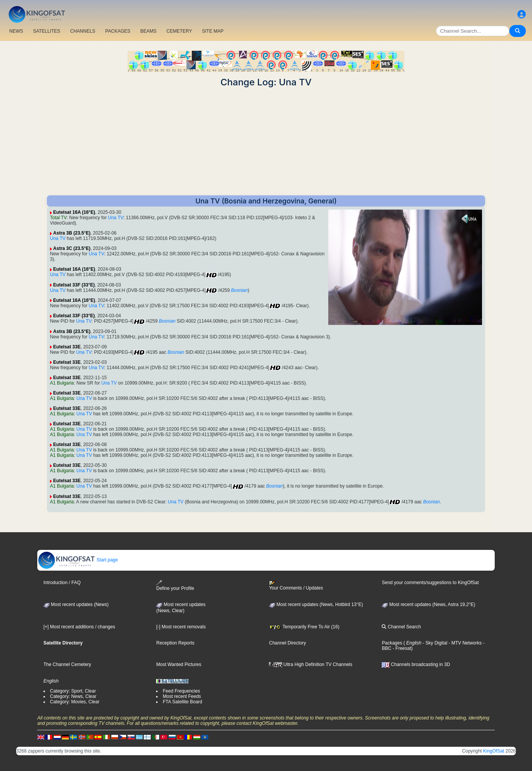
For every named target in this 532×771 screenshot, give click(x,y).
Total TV (58, 218)
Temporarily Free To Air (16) (304, 627)
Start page (78, 560)
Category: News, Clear (73, 696)
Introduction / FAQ (62, 583)
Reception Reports (175, 643)
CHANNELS (82, 31)
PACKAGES (118, 31)
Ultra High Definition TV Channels (311, 664)
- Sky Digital (434, 643)
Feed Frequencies (181, 691)
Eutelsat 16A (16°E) (74, 212)
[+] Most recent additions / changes (79, 627)
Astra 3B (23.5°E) (72, 233)
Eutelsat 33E (67, 347)
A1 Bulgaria (62, 383)
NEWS (16, 31)
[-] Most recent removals (181, 627)
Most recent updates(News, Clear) (181, 608)
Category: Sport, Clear (73, 691)
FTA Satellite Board (182, 702)
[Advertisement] (266, 142)
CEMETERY (179, 31)
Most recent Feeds (182, 696)
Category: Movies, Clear (75, 702)
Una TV (116, 218)
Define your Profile (175, 585)
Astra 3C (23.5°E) (72, 248)
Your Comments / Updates (296, 586)
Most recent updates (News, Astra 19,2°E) (428, 604)
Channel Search (401, 627)
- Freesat (401, 648)
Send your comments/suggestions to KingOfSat (430, 583)
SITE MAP (213, 31)
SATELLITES (47, 31)
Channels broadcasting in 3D (416, 664)
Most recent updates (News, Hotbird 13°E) (316, 604)
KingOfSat (494, 751)
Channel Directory (288, 643)
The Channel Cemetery (67, 664)
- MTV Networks (465, 643)
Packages (392, 643)
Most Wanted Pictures (179, 664)
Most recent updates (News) (76, 604)
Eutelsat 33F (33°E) (74, 285)
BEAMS (148, 31)
